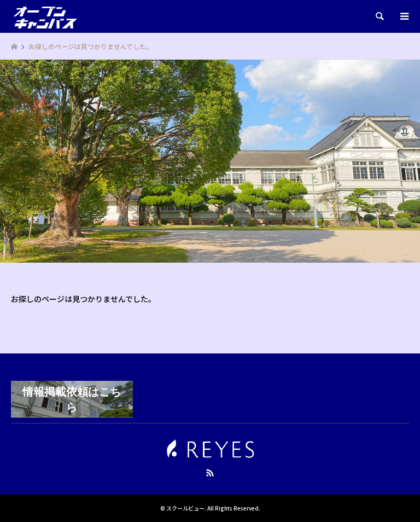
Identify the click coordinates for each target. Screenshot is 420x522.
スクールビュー (185, 508)
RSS (210, 473)
